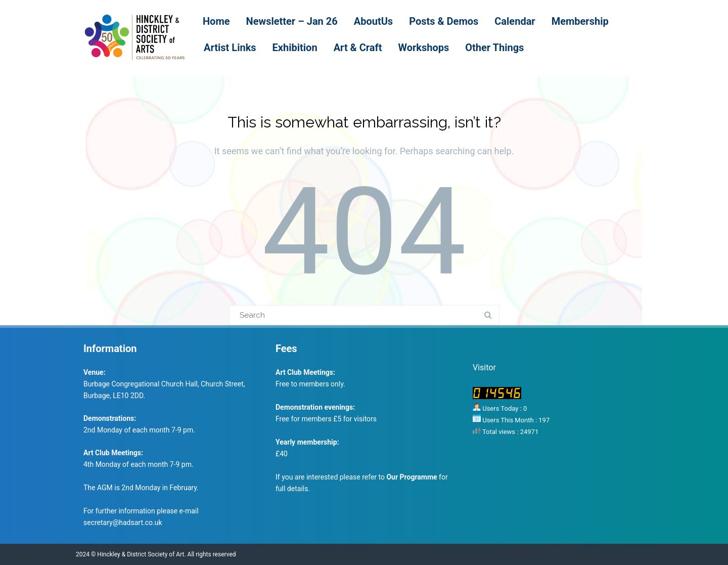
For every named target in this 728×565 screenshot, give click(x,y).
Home (216, 21)
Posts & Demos (444, 21)
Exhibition (295, 48)
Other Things (494, 48)
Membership (580, 21)
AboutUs (373, 21)
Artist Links (230, 48)
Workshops (423, 48)
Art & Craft (358, 48)
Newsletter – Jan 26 (292, 21)
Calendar (515, 21)
